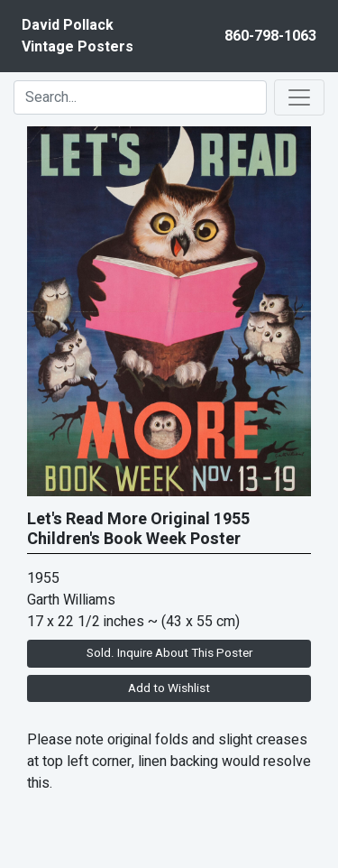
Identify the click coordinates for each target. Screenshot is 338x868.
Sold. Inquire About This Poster (169, 653)
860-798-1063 (270, 36)
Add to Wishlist (169, 688)
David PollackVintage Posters (78, 36)
